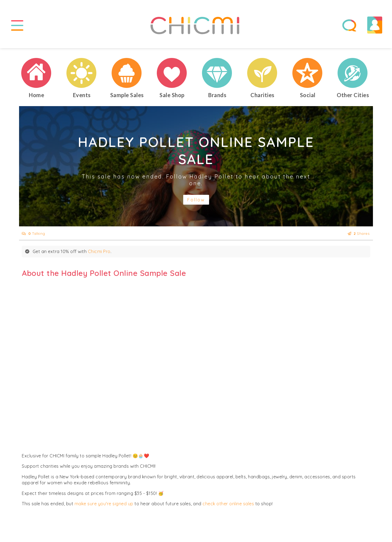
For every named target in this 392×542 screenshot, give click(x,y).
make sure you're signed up (104, 504)
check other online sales (228, 504)
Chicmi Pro (99, 251)
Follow (196, 200)
